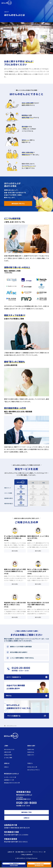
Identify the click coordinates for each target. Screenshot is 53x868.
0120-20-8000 (26, 804)
